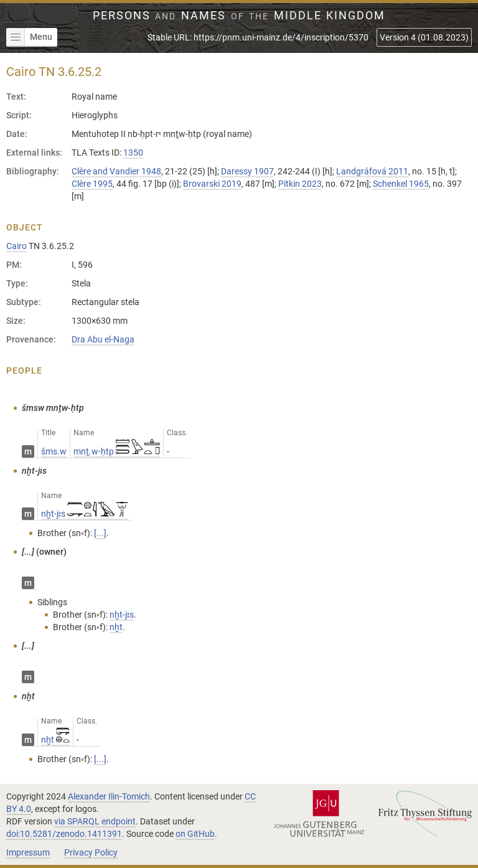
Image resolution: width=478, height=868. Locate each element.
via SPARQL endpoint (95, 821)
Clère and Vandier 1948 (116, 171)
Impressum (28, 852)
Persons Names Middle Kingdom (239, 16)
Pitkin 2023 (300, 184)
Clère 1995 (92, 184)
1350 (133, 153)
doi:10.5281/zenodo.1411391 (64, 834)
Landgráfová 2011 (372, 171)
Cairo (16, 246)
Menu (29, 37)
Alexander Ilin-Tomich (109, 796)
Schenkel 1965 (401, 184)
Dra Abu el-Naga (103, 339)
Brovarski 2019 (212, 184)
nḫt (55, 740)
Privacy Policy (91, 852)
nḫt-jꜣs (85, 514)
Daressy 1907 (247, 171)
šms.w (54, 451)
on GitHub (195, 834)
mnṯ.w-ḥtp (117, 451)
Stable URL (258, 37)
